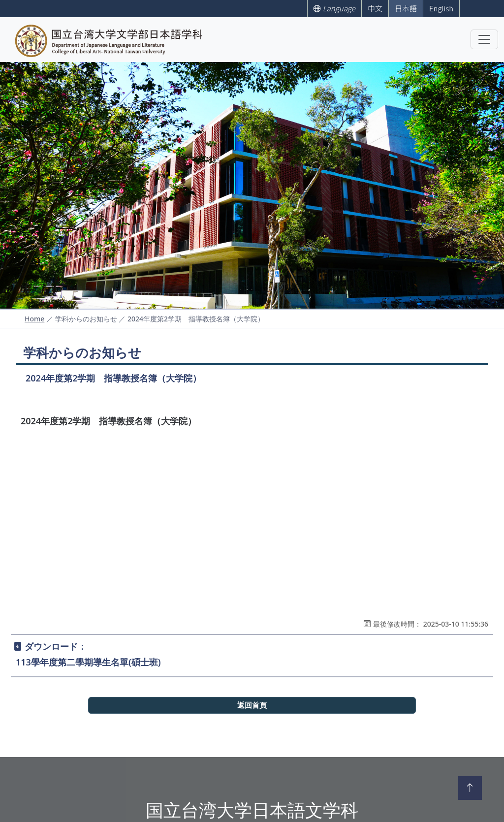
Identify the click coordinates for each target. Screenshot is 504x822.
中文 (375, 8)
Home (34, 319)
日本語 (406, 8)
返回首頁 (252, 705)
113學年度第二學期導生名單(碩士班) (88, 662)
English (441, 8)
